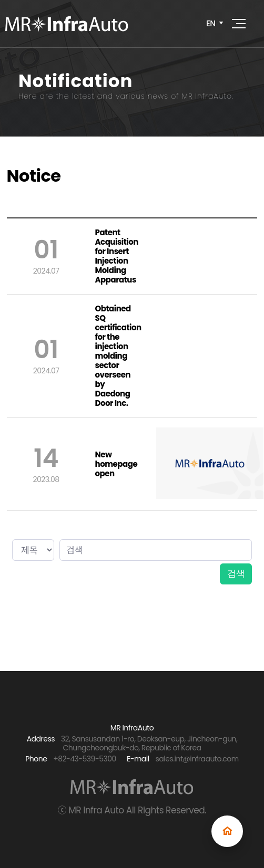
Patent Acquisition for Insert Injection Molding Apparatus (117, 256)
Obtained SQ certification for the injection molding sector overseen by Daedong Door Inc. (118, 356)
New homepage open (116, 464)
